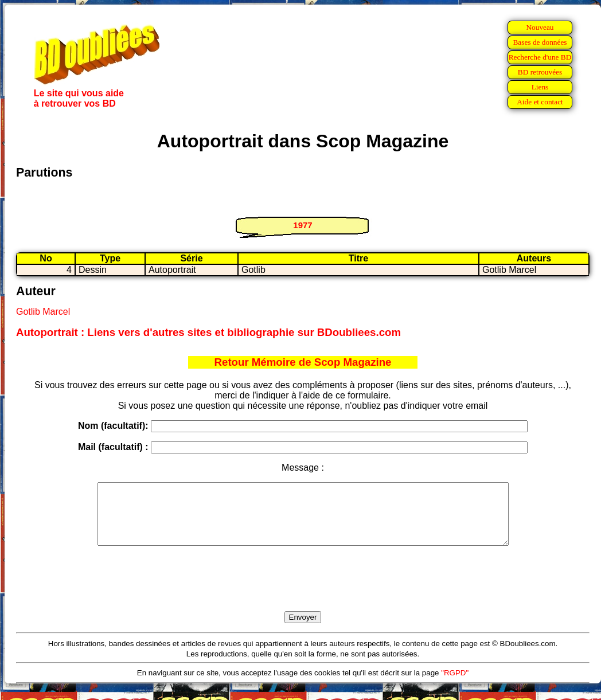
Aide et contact (540, 102)
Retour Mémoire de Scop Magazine (303, 362)
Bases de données (540, 42)
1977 (303, 225)
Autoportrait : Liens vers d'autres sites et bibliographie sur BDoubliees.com (208, 332)
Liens (540, 87)
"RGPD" (455, 685)
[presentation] (303, 592)
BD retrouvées (540, 72)
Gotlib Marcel (43, 312)
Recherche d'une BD (540, 57)
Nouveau (540, 27)
